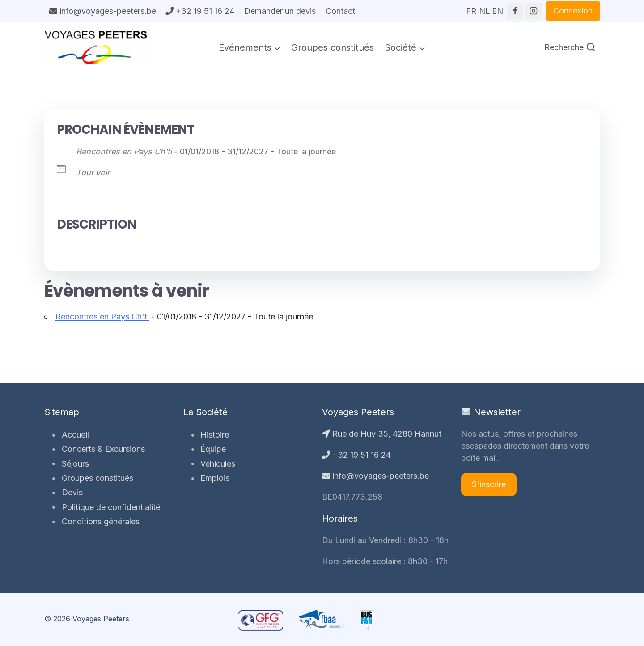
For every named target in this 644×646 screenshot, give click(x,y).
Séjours (74, 463)
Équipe (212, 449)
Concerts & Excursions (102, 449)
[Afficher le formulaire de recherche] (570, 48)
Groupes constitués (333, 47)
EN (497, 8)
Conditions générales (99, 521)
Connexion (573, 11)
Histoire (214, 435)
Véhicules (217, 463)
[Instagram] (534, 11)
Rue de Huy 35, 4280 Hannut (382, 434)
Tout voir (93, 172)
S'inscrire (489, 484)
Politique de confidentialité (110, 507)
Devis (71, 492)
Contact (340, 11)
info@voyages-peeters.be (103, 11)
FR (471, 8)
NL (484, 8)
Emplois (214, 478)
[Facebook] (515, 11)
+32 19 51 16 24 (200, 11)
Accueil (74, 435)
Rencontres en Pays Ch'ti (124, 151)
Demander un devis (280, 11)
